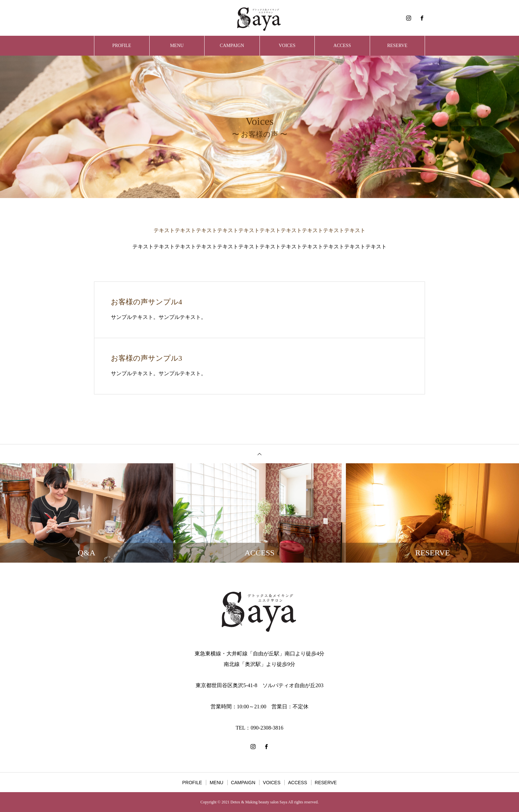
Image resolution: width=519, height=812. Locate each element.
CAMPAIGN (232, 46)
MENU (177, 46)
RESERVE (397, 46)
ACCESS (342, 46)
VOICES (287, 46)
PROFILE (122, 46)
